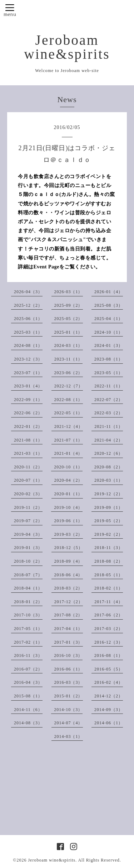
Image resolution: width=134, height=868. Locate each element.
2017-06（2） (109, 615)
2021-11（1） (109, 426)
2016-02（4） (109, 682)
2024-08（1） (28, 345)
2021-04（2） (109, 440)
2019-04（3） (28, 534)
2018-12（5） (69, 548)
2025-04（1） (109, 319)
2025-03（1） (28, 332)
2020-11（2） (28, 467)
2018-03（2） (69, 588)
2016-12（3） (109, 642)
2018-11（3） (109, 548)
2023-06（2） (69, 373)
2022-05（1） (69, 413)
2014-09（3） (109, 710)
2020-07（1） (28, 480)
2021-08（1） (28, 440)
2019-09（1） (109, 507)
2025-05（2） (69, 319)
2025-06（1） (28, 319)
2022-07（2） (109, 400)
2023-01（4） (28, 386)
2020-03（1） (109, 480)
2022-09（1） (28, 400)
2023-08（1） (109, 359)
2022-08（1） (69, 400)
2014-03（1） (69, 736)
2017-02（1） (28, 642)
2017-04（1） (69, 629)
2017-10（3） (28, 615)
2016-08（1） (109, 655)
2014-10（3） (68, 710)
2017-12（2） (69, 602)
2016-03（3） (69, 682)
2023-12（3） (28, 359)
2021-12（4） (69, 426)
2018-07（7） (28, 575)
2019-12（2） (109, 494)
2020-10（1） (68, 467)
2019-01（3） (28, 548)
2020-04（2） (69, 480)
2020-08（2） (109, 467)
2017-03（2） (109, 629)
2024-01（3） (109, 345)
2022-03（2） (109, 413)
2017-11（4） (109, 602)
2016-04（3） (28, 682)
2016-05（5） (109, 669)
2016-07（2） (28, 669)
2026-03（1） (69, 292)
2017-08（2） (69, 615)
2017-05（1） (28, 629)
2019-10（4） (68, 507)
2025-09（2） (69, 305)
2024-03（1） (69, 345)
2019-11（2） (28, 507)
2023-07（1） (28, 373)
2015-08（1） (28, 696)
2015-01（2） (69, 696)
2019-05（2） (109, 521)
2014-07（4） (69, 723)
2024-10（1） (109, 332)
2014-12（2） (109, 696)
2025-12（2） (28, 305)
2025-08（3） (109, 305)
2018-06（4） (69, 575)
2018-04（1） (28, 588)
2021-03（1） (28, 453)
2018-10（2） (28, 561)
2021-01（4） (69, 453)
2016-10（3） (68, 655)
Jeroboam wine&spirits (67, 47)
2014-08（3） (28, 723)
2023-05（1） (109, 373)
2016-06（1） (69, 669)
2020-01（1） (69, 494)
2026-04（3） (28, 292)
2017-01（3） (69, 642)
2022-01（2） (28, 426)
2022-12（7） (69, 386)
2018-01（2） (28, 602)
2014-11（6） (28, 710)
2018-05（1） (109, 575)
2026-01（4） (109, 292)
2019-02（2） (109, 534)
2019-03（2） (69, 534)
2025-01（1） (69, 332)
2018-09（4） (69, 561)
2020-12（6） (109, 453)
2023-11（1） (69, 359)
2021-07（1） (69, 440)
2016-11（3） (28, 655)
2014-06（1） (109, 723)
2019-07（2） (28, 521)
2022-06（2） (28, 413)
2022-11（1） (109, 386)
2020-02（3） (28, 494)
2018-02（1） (109, 588)
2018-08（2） (109, 561)
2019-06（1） (69, 521)
